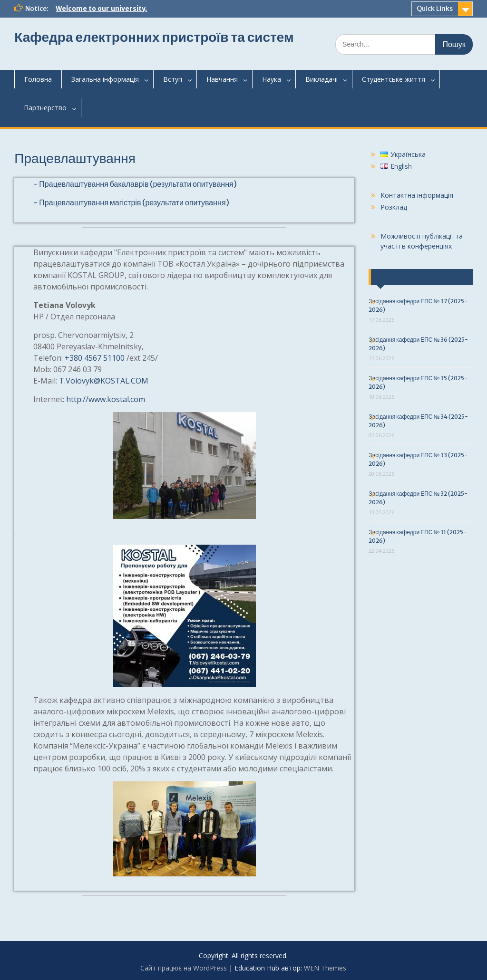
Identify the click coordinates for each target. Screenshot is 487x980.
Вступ (173, 79)
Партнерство (45, 108)
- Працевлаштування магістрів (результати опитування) (131, 202)
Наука (272, 79)
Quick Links (435, 9)
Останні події (401, 277)
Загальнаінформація (105, 79)
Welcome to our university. (101, 9)
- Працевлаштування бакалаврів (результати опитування (133, 184)
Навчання (222, 79)
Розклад (394, 207)
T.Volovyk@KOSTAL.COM (104, 381)
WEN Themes (325, 968)
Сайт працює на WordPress (184, 968)
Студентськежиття (394, 79)
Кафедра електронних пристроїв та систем (154, 37)
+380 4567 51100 (95, 358)
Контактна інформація (417, 195)
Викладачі (321, 79)
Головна (38, 79)
